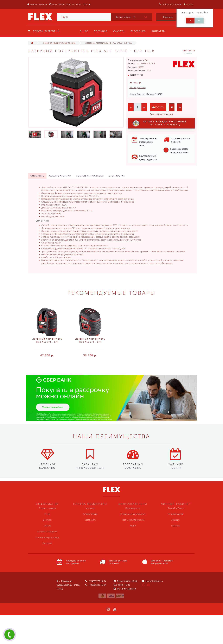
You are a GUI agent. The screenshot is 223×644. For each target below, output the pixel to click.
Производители (133, 508)
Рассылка (176, 526)
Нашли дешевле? (138, 88)
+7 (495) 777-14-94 (97, 581)
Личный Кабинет (176, 508)
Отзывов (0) (117, 176)
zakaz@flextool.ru (154, 581)
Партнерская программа (133, 520)
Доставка (101, 31)
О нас (84, 31)
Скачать (120, 31)
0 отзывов (188, 53)
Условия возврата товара (47, 537)
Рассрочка (139, 31)
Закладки (176, 520)
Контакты (160, 31)
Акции (133, 526)
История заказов (176, 514)
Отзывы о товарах (47, 508)
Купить (159, 107)
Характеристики (60, 176)
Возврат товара (90, 514)
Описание (37, 176)
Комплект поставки (90, 176)
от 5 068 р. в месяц (160, 123)
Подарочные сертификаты (133, 514)
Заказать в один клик (163, 114)
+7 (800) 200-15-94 (97, 585)
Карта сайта (90, 520)
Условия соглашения (47, 531)
